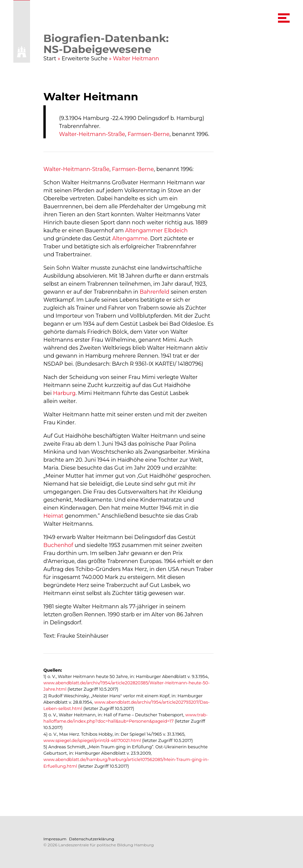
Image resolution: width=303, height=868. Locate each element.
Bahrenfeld (155, 292)
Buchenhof (58, 545)
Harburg (64, 393)
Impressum (55, 839)
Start (50, 58)
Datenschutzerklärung (92, 839)
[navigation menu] (284, 18)
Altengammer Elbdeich (156, 230)
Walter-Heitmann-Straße (92, 134)
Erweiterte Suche (85, 58)
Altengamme (130, 238)
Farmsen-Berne (148, 134)
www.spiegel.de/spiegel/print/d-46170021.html (92, 740)
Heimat (53, 516)
